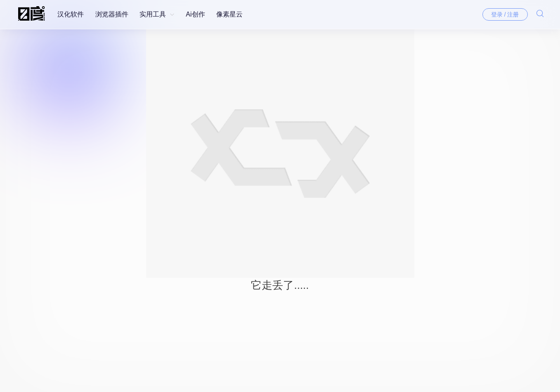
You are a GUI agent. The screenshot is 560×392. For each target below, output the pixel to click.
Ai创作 (195, 14)
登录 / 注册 (505, 14)
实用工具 (153, 14)
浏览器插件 (112, 14)
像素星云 (229, 14)
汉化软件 (71, 14)
